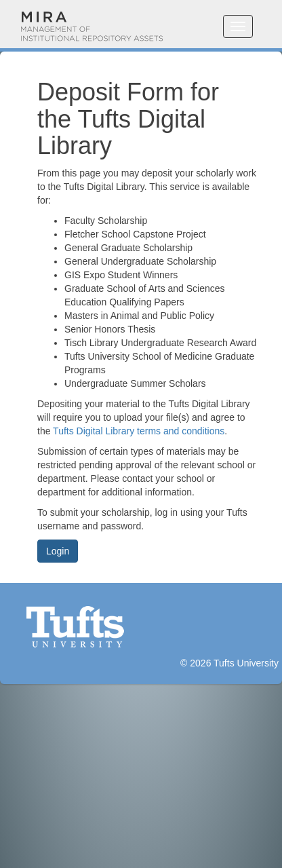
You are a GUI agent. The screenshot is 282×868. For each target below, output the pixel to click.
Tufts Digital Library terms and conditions (139, 431)
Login (58, 551)
